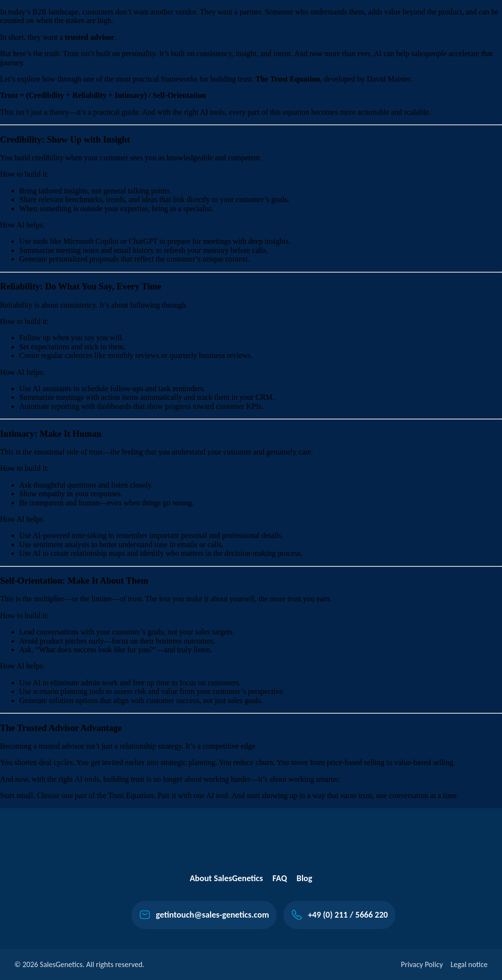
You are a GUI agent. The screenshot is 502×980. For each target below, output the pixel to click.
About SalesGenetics (227, 878)
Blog (305, 878)
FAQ (280, 878)
